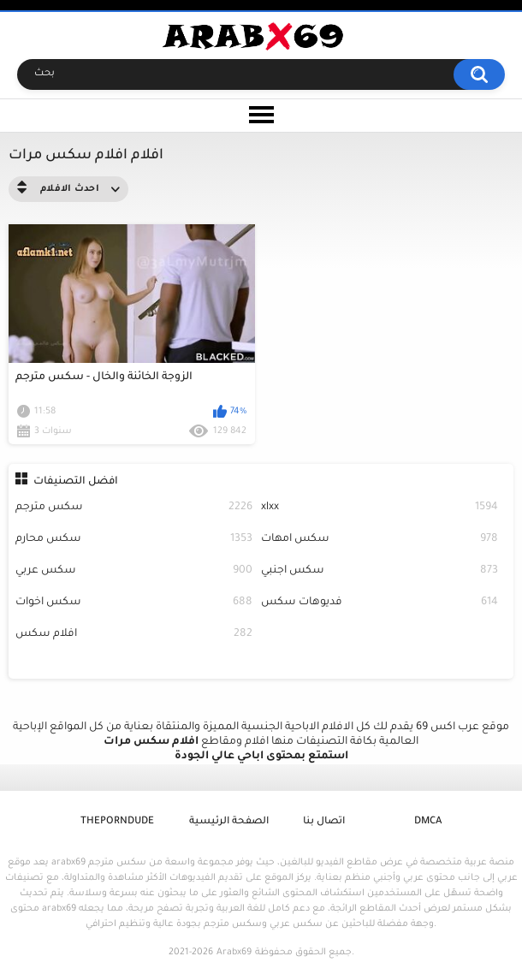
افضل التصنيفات (76, 482)
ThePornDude (117, 822)
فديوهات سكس (380, 603)
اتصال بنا (324, 822)
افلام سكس (134, 635)
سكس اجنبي (380, 571)
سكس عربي (134, 571)
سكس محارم (134, 540)
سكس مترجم (134, 508)
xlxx (380, 508)
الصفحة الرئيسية (229, 822)
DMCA (428, 822)
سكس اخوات (134, 603)
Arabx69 (234, 953)
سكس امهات (380, 540)
